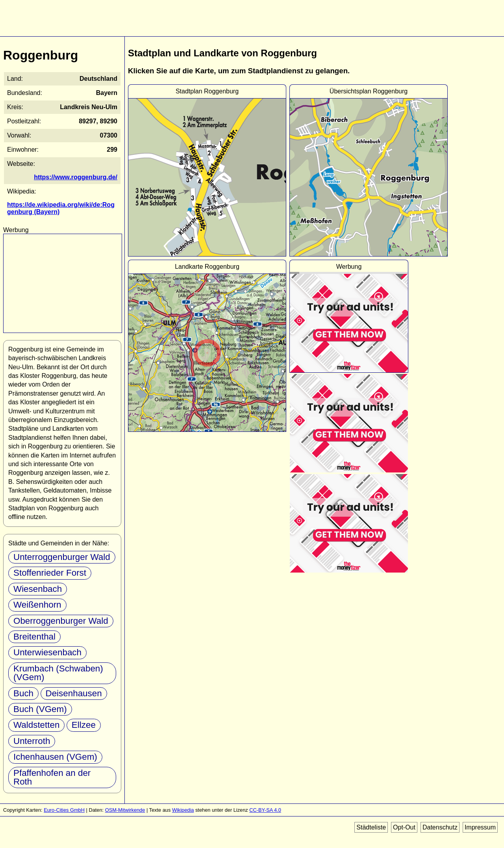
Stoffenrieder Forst (50, 573)
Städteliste (371, 827)
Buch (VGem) (40, 709)
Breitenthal (34, 637)
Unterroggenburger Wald (62, 557)
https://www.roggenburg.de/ (76, 177)
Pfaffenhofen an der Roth (52, 777)
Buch (23, 693)
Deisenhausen (74, 693)
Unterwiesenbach (47, 652)
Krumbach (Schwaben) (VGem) (58, 673)
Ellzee (84, 725)
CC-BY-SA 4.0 (265, 810)
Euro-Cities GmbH (64, 810)
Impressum (480, 827)
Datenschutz (440, 827)
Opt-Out (404, 827)
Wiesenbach (38, 589)
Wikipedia (183, 810)
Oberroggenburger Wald (61, 621)
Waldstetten (36, 725)
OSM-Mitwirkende (125, 810)
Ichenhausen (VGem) (55, 757)
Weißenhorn (37, 605)
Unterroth (32, 741)
